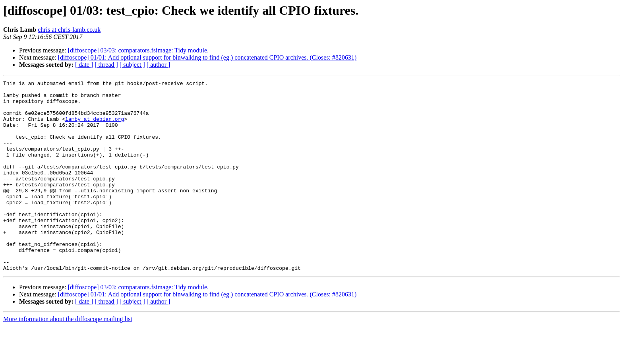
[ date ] (84, 65)
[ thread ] (106, 65)
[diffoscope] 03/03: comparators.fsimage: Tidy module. (138, 50)
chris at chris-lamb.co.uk (69, 30)
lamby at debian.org (95, 127)
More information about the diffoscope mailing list (68, 357)
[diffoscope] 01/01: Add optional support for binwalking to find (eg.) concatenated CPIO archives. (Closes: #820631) (207, 57)
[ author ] (159, 65)
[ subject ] (132, 65)
